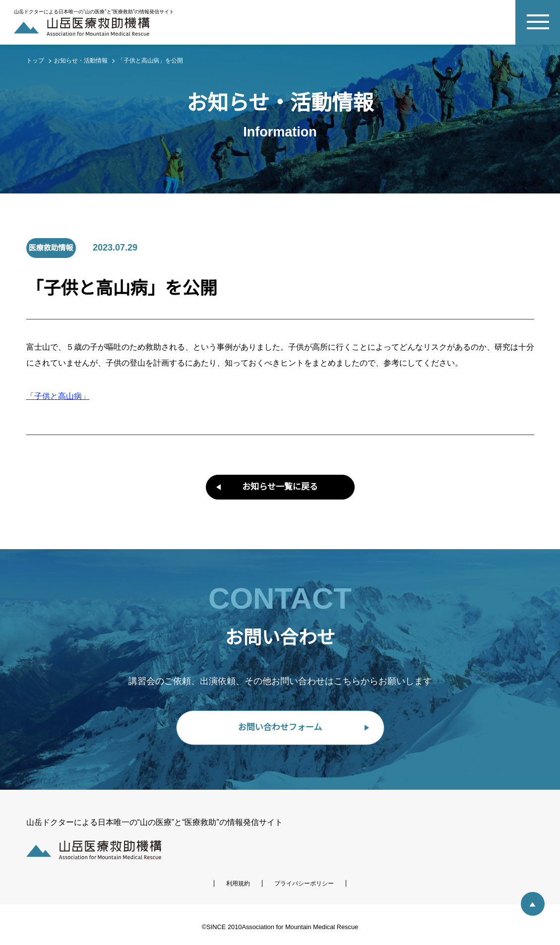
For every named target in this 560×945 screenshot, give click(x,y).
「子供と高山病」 (58, 396)
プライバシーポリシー (304, 884)
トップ (35, 60)
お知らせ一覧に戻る (280, 487)
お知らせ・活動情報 (81, 60)
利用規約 (238, 884)
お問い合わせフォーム (280, 727)
